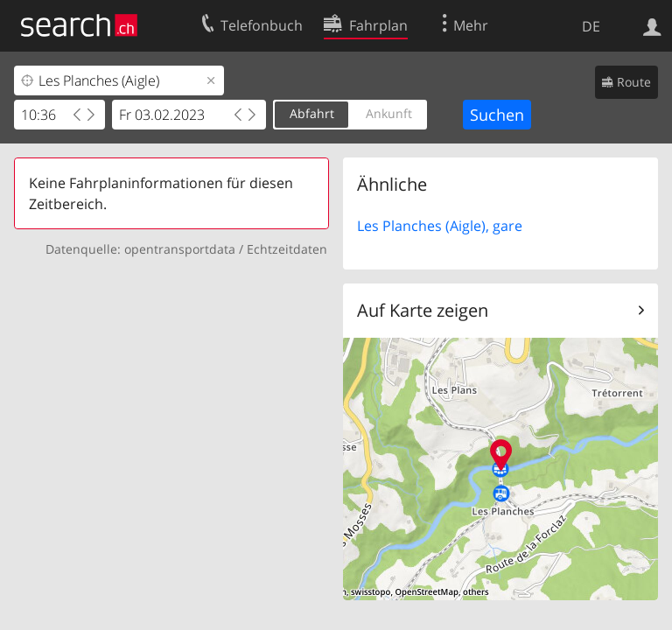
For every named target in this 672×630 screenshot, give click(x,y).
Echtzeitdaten (287, 249)
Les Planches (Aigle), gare (440, 226)
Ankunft (389, 113)
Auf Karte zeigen (423, 310)
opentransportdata (180, 249)
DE (591, 26)
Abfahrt (312, 113)
